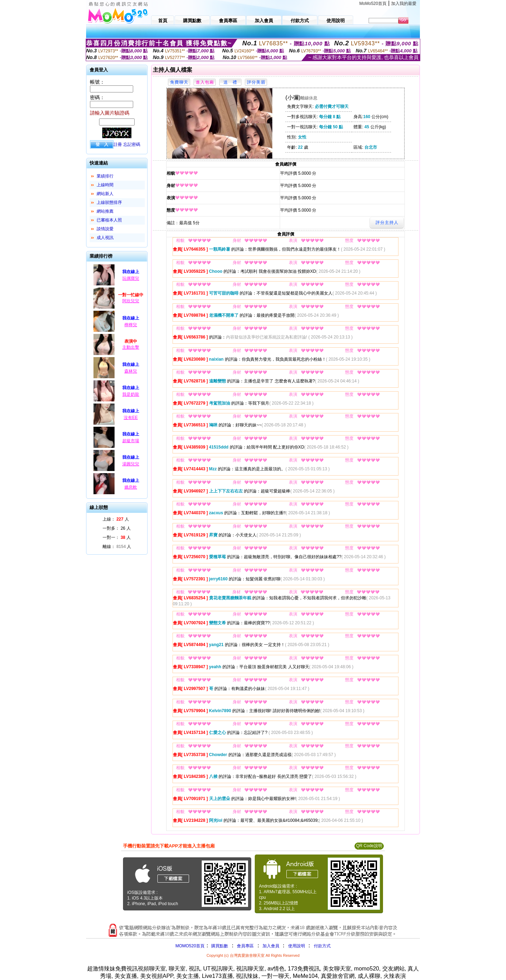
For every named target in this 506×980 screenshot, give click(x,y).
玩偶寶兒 (131, 278)
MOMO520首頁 (190, 946)
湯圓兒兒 (131, 464)
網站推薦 (105, 211)
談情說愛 (105, 229)
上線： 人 (116, 519)
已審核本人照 (109, 220)
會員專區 (245, 946)
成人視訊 (105, 238)
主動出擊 (131, 347)
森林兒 (131, 371)
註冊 (118, 144)
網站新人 (105, 194)
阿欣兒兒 (131, 301)
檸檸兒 (131, 325)
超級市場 (131, 441)
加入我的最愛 (404, 4)
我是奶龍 (131, 394)
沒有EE (131, 418)
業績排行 (105, 176)
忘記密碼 (132, 144)
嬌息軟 (131, 487)
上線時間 (105, 185)
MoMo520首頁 (373, 4)
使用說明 (297, 946)
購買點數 (219, 946)
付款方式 (322, 946)
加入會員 (271, 946)
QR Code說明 (369, 846)
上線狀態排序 (109, 202)
